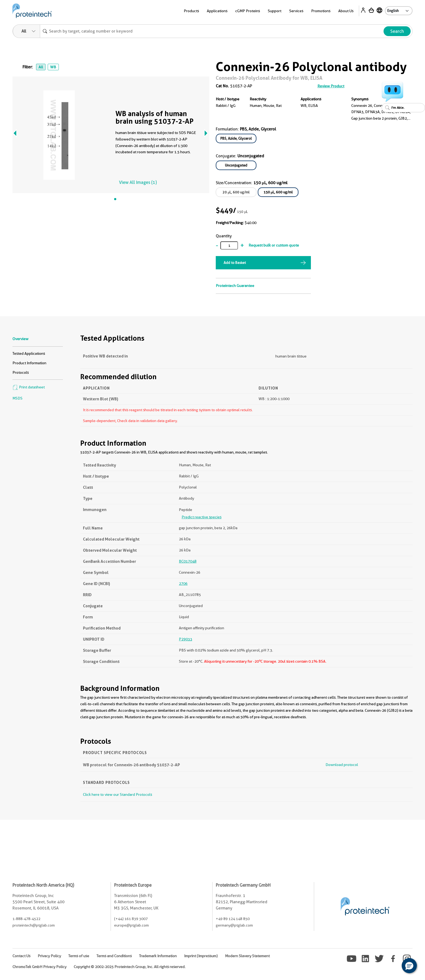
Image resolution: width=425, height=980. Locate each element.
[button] (409, 966)
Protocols (21, 372)
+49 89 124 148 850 (233, 919)
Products (191, 11)
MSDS (17, 398)
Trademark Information (158, 956)
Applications (217, 11)
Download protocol (342, 765)
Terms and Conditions (114, 956)
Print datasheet (29, 387)
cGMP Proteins (248, 11)
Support (275, 11)
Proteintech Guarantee (235, 286)
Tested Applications (29, 353)
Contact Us (21, 956)
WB (53, 67)
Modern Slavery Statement (247, 956)
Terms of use (79, 956)
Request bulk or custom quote (274, 245)
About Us (346, 11)
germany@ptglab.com (234, 925)
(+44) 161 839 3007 (131, 919)
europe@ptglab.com (131, 925)
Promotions (321, 11)
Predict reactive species (202, 517)
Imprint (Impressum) (201, 956)
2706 (183, 583)
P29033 (186, 639)
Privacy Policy (49, 956)
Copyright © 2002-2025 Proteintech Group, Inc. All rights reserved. (130, 967)
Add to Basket (235, 263)
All (41, 67)
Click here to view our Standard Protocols (117, 794)
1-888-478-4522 (26, 919)
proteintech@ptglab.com (34, 925)
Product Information (29, 363)
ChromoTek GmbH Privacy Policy (39, 967)
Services (296, 11)
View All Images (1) (138, 182)
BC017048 (188, 561)
